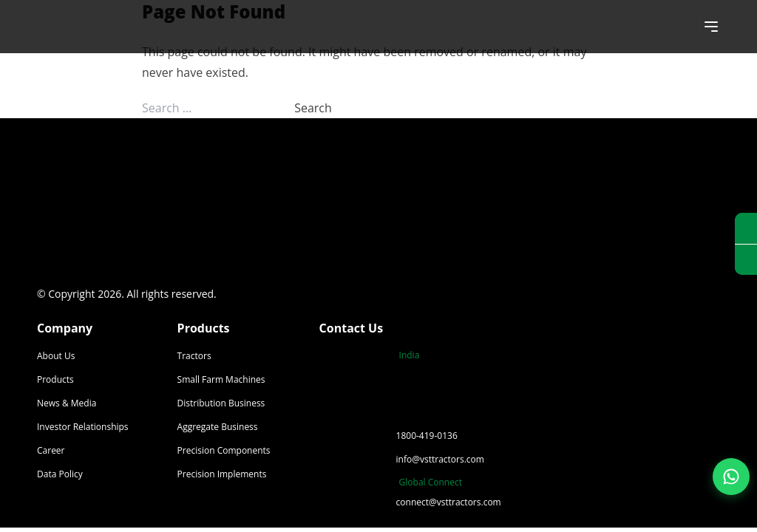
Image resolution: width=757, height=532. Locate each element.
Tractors (194, 356)
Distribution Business (221, 403)
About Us (56, 356)
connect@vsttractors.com (449, 502)
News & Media (67, 403)
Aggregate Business (218, 427)
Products (55, 379)
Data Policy (60, 474)
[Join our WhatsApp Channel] (731, 477)
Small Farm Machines (221, 379)
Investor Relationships (83, 427)
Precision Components (224, 450)
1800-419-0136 (427, 436)
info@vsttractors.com (440, 459)
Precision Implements (222, 474)
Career (51, 450)
